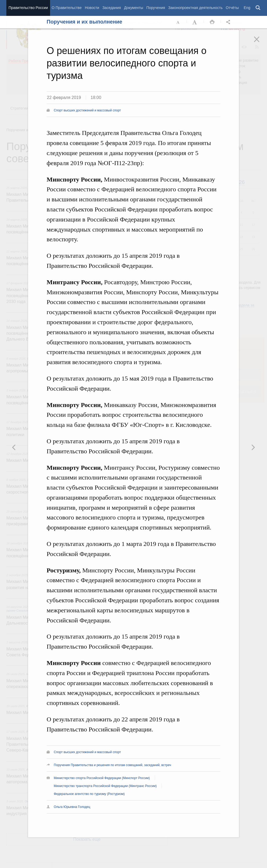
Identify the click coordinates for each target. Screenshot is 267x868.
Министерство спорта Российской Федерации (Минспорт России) (102, 778)
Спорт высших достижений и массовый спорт (87, 110)
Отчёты (232, 8)
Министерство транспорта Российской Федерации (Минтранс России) (105, 786)
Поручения (156, 8)
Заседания (112, 8)
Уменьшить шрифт (178, 22)
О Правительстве (67, 8)
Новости (92, 8)
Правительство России (28, 8)
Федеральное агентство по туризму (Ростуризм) (89, 794)
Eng (247, 8)
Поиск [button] (258, 8)
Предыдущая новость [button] (253, 447)
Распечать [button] (212, 22)
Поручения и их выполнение (84, 22)
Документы (133, 8)
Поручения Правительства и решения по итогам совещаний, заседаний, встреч (112, 765)
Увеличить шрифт (195, 22)
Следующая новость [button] (14, 447)
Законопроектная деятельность (195, 8)
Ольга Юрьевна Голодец (72, 807)
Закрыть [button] (260, 43)
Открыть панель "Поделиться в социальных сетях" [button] (229, 22)
